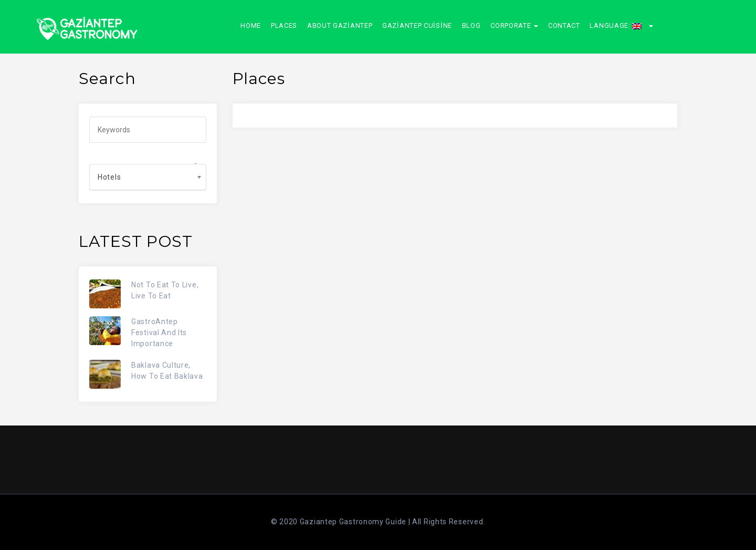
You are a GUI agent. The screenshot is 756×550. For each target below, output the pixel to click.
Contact (564, 25)
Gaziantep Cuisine (417, 25)
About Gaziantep (340, 25)
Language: (621, 25)
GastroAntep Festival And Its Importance (159, 333)
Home (251, 25)
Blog (471, 25)
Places (284, 25)
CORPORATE (514, 25)
